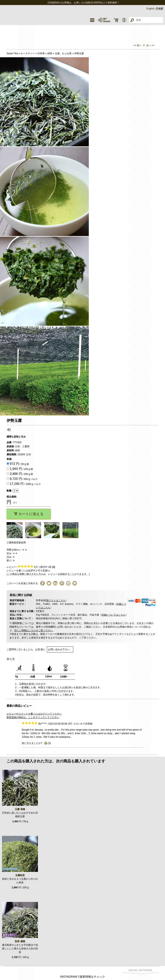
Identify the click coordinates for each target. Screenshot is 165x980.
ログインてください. (39, 571)
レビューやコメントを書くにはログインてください (34, 714)
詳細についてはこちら (114, 615)
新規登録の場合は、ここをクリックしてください (33, 717)
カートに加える (29, 514)
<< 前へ (138, 45)
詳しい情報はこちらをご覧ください (34, 630)
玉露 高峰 (20, 809)
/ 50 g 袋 (19, 464)
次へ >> (150, 45)
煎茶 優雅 (20, 941)
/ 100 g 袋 (21, 469)
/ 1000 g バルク (25, 484)
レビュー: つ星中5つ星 (31, 567)
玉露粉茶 (20, 875)
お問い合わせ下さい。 (60, 649)
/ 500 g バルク (24, 479)
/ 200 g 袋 (21, 474)
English (150, 9)
